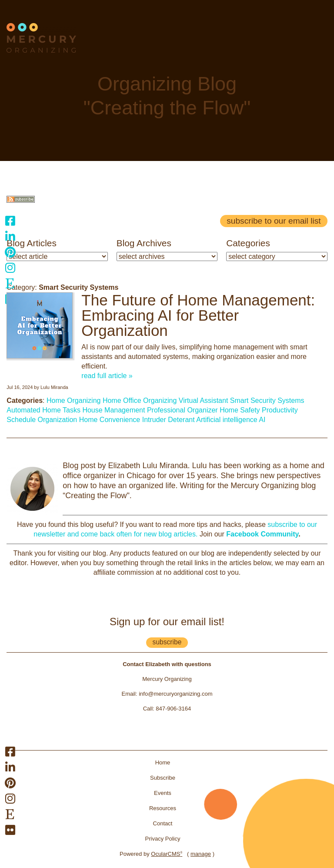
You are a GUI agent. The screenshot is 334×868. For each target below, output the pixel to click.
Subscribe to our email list (274, 221)
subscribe (167, 642)
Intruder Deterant (169, 420)
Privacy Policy (163, 839)
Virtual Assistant (204, 400)
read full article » (107, 376)
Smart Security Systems (267, 400)
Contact (163, 823)
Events (163, 793)
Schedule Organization (42, 420)
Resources (163, 808)
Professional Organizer (182, 410)
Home (163, 762)
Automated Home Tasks (43, 410)
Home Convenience (110, 420)
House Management (114, 410)
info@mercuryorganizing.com (175, 694)
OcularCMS (167, 854)
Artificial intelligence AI (231, 420)
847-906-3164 (173, 709)
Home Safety (240, 410)
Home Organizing (74, 400)
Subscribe (163, 778)
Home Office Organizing (140, 400)
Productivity (280, 410)
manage (201, 854)
